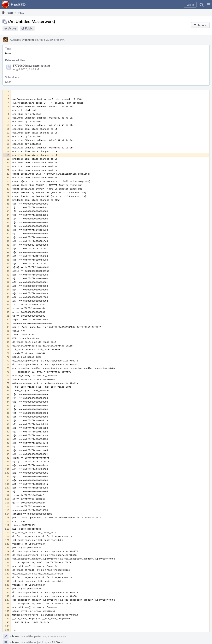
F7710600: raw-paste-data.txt (32, 66)
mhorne (30, 40)
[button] (209, 5)
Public (29, 28)
